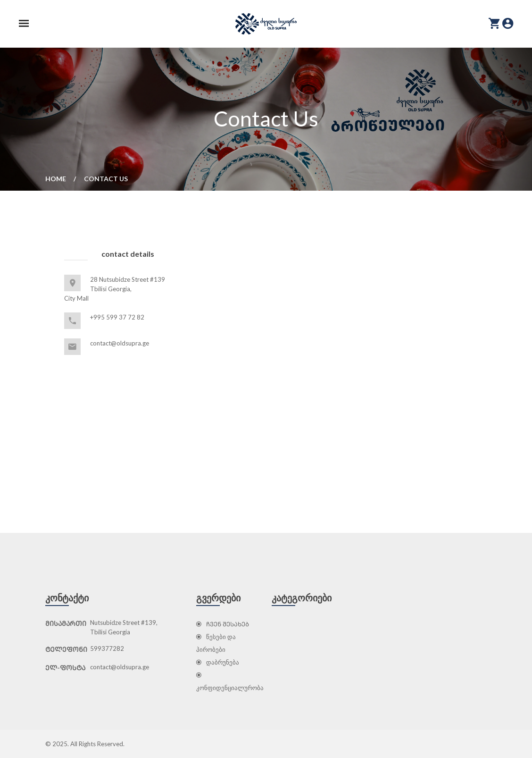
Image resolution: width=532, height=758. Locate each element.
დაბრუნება (218, 662)
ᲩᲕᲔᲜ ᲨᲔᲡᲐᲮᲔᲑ (223, 624)
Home (56, 179)
